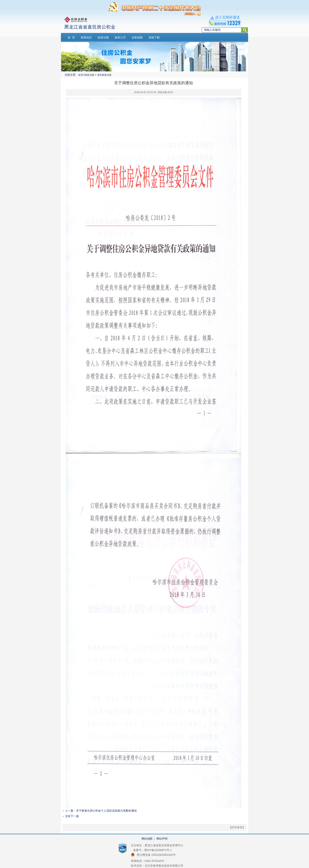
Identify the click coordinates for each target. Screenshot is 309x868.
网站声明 (162, 839)
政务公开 (120, 37)
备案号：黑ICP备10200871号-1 (153, 850)
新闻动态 (86, 37)
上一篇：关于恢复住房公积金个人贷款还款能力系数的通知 (101, 811)
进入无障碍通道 (227, 17)
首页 (81, 75)
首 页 (71, 37)
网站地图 (147, 839)
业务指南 (137, 37)
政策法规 (103, 37)
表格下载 (154, 37)
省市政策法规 (104, 75)
